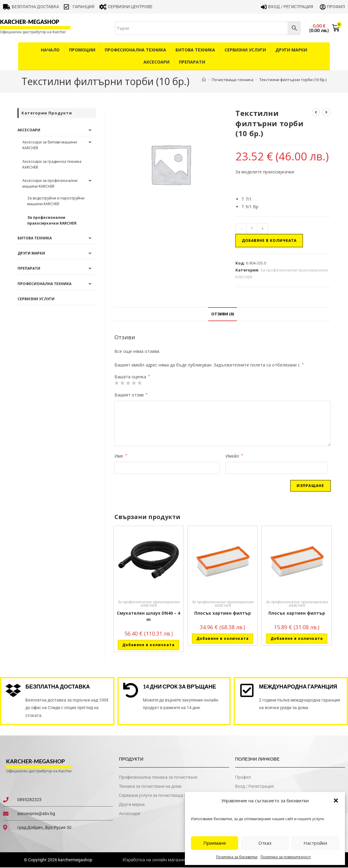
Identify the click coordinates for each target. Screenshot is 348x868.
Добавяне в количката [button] (148, 645)
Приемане (215, 843)
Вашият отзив (131, 395)
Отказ (265, 843)
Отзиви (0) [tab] (223, 314)
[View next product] (327, 112)
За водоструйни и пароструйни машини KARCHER (56, 201)
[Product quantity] (252, 229)
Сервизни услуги (245, 50)
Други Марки (291, 50)
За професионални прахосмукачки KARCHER (148, 604)
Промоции (82, 50)
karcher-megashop (30, 22)
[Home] (204, 80)
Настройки (315, 843)
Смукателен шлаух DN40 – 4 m (148, 616)
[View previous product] (316, 112)
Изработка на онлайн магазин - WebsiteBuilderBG (174, 860)
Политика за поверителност (286, 857)
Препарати (192, 62)
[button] (336, 801)
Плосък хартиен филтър (223, 613)
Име (121, 456)
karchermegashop (75, 860)
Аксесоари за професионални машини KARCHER (50, 183)
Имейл (234, 456)
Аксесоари (156, 62)
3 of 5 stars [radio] (128, 383)
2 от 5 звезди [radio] (122, 383)
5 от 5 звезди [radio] (140, 383)
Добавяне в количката (269, 240)
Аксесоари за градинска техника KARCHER (52, 164)
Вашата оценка (132, 377)
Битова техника (195, 50)
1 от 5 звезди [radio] (117, 383)
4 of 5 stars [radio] (134, 383)
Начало (50, 50)
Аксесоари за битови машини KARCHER (50, 145)
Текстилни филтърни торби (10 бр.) (293, 80)
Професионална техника (135, 50)
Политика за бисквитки (237, 857)
